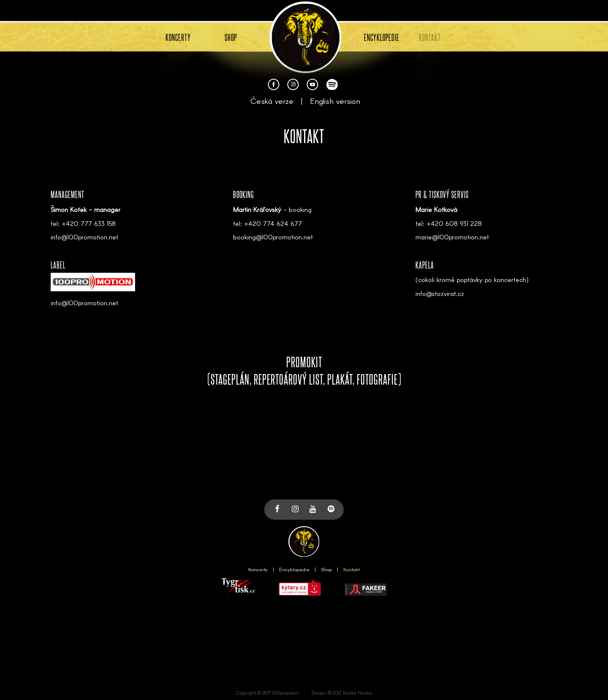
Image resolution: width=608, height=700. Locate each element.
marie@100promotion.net (452, 237)
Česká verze (272, 101)
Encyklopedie (294, 569)
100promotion (286, 693)
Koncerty (258, 569)
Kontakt (351, 569)
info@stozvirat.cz (440, 293)
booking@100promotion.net (273, 237)
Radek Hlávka (357, 693)
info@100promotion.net (84, 237)
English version (335, 101)
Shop (326, 569)
